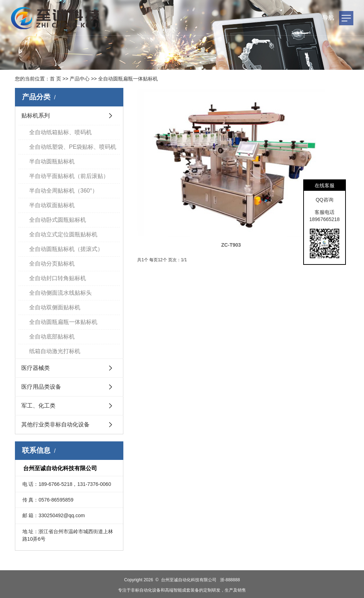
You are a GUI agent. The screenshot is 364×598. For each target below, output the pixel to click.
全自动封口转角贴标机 (58, 278)
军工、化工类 (38, 406)
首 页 (55, 79)
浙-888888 (230, 580)
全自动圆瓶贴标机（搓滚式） (66, 249)
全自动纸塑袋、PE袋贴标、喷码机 (73, 147)
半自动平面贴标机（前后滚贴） (69, 176)
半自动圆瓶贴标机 (52, 161)
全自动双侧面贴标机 (55, 307)
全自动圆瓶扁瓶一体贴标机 (128, 79)
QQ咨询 (325, 200)
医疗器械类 (36, 368)
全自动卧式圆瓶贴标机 (58, 220)
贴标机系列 (36, 116)
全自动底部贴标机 (52, 337)
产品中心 (80, 79)
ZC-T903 (171, 150)
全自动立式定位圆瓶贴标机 (63, 234)
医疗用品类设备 (41, 387)
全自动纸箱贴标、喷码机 (60, 132)
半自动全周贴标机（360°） (63, 191)
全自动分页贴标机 (52, 264)
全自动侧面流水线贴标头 (60, 293)
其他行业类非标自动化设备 (55, 424)
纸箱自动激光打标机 (55, 351)
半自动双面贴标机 (52, 205)
